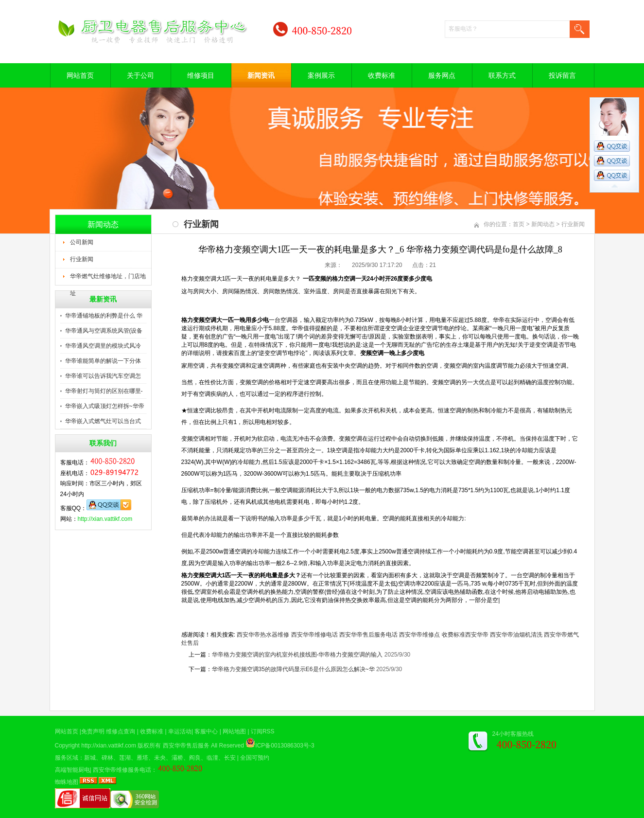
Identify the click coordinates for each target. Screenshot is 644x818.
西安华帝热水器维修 (263, 635)
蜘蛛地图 (67, 782)
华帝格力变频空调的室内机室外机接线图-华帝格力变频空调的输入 (297, 655)
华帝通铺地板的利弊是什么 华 (104, 316)
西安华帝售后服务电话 (368, 635)
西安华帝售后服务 (186, 746)
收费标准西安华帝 (465, 635)
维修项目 (201, 75)
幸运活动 (180, 731)
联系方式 (502, 75)
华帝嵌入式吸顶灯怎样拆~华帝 (105, 406)
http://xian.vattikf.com (105, 519)
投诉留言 (562, 75)
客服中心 (206, 731)
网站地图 (234, 731)
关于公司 (140, 75)
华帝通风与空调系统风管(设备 (104, 331)
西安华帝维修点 (419, 635)
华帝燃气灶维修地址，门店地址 (108, 279)
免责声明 (93, 731)
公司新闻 (82, 242)
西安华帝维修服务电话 (122, 770)
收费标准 (382, 75)
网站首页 (80, 75)
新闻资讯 (261, 75)
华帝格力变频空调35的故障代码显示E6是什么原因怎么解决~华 (293, 669)
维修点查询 (121, 731)
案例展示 (321, 75)
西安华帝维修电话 (314, 635)
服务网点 (442, 75)
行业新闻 (82, 259)
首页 (519, 224)
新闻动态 (543, 224)
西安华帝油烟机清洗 (516, 635)
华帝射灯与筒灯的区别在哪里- (104, 391)
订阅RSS (263, 731)
